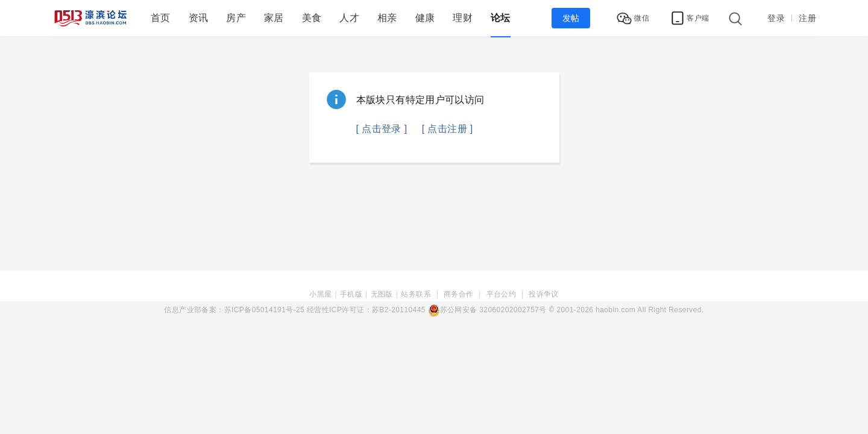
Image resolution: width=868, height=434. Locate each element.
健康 (425, 18)
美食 (312, 18)
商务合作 (459, 294)
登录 (776, 18)
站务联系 (416, 294)
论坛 (501, 18)
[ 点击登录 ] (382, 129)
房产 (236, 18)
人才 (349, 18)
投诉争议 (544, 294)
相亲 (387, 18)
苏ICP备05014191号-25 (265, 310)
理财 (463, 18)
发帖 (571, 18)
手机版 (351, 294)
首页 (161, 18)
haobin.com (615, 310)
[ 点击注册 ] (448, 129)
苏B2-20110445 (399, 310)
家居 (274, 18)
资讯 (199, 18)
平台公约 (502, 294)
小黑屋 (320, 294)
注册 (807, 18)
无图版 (382, 294)
